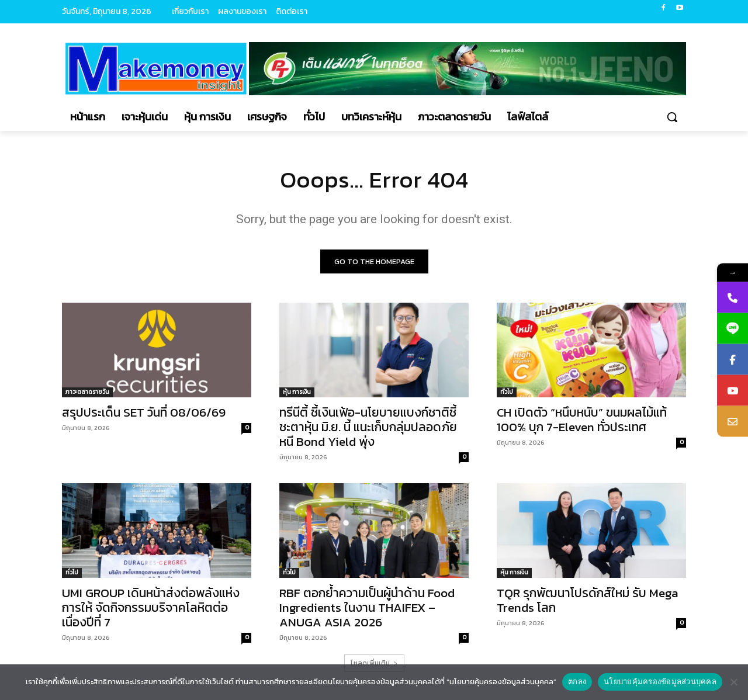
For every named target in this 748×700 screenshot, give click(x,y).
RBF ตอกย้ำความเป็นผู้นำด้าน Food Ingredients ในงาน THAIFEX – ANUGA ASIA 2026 (367, 607)
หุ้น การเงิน (297, 392)
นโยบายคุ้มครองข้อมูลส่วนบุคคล (660, 682)
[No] (733, 682)
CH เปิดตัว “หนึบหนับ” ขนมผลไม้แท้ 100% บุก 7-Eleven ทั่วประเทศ (582, 420)
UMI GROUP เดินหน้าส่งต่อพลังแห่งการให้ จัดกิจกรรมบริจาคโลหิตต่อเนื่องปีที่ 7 (151, 607)
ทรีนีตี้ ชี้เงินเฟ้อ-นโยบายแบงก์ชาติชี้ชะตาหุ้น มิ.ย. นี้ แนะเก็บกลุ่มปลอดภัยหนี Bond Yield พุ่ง (368, 427)
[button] (672, 117)
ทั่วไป (507, 392)
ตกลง (577, 682)
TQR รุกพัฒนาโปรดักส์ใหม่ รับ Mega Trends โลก (588, 600)
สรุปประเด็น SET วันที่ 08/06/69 (144, 412)
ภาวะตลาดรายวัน (87, 392)
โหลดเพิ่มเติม (374, 663)
